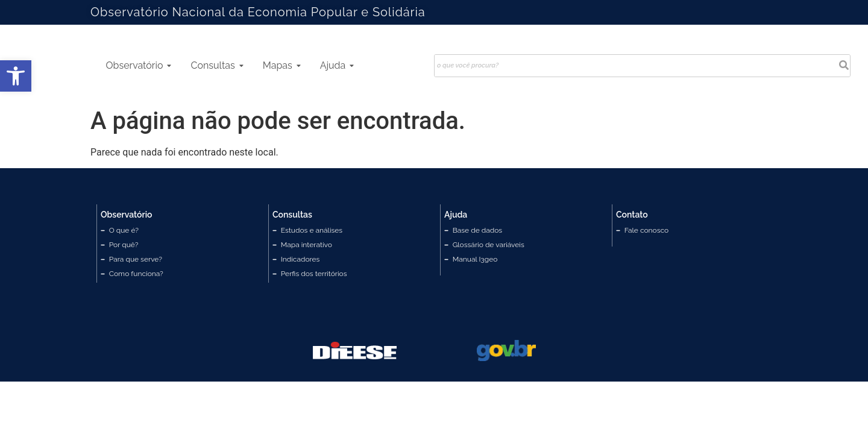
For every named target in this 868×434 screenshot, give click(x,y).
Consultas (217, 65)
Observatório (139, 65)
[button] (16, 76)
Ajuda (337, 65)
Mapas (282, 65)
